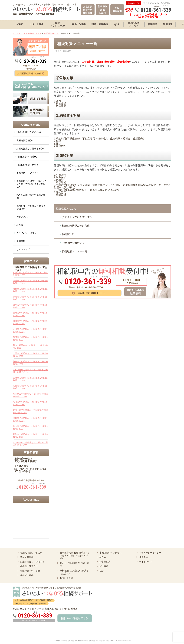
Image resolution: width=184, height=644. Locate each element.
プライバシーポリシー (28, 233)
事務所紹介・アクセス (28, 173)
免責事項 (21, 241)
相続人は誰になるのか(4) (29, 132)
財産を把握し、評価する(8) (30, 149)
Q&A (102, 571)
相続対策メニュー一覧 (74, 251)
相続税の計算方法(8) (27, 157)
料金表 (20, 225)
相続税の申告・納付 (30, 571)
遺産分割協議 (27, 557)
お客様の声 (105, 562)
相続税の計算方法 (29, 566)
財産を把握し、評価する (32, 562)
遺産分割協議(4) (25, 140)
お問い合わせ (23, 217)
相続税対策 (68, 234)
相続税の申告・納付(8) (28, 165)
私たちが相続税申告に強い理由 (31, 196)
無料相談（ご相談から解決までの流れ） (31, 207)
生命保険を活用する (73, 243)
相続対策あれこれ (66, 209)
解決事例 (104, 566)
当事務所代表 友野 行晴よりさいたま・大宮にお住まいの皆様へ (32, 184)
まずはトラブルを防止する (77, 217)
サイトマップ (23, 249)
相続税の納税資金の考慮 (76, 226)
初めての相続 (27, 575)
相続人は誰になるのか (31, 553)
